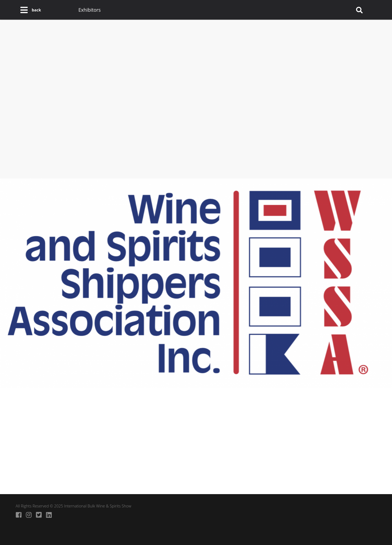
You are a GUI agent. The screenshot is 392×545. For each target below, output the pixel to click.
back (36, 10)
